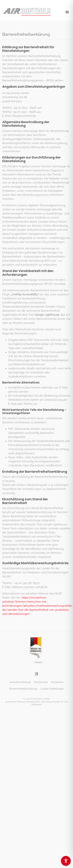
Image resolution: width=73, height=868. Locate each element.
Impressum (57, 682)
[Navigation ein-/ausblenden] (67, 12)
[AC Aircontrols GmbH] (27, 12)
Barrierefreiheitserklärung (23, 689)
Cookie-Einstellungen (52, 689)
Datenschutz (41, 682)
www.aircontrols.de (20, 682)
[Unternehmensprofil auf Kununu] (36, 674)
